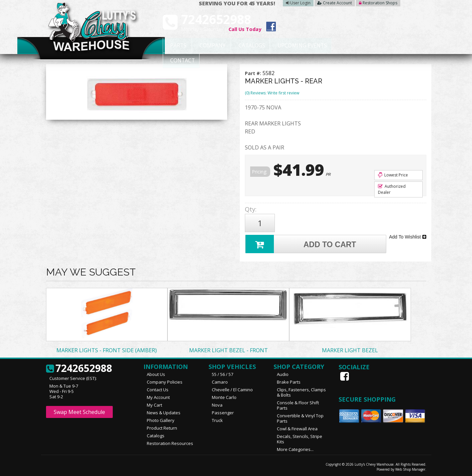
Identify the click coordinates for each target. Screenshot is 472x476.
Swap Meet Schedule (79, 411)
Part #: (254, 73)
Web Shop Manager (410, 468)
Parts (175, 46)
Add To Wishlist (407, 236)
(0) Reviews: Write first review (272, 93)
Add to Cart (301, 243)
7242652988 (79, 368)
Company (210, 46)
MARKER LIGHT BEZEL (350, 349)
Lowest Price (393, 175)
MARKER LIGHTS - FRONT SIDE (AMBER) (107, 349)
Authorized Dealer (392, 189)
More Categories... (295, 448)
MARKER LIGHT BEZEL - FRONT (228, 349)
